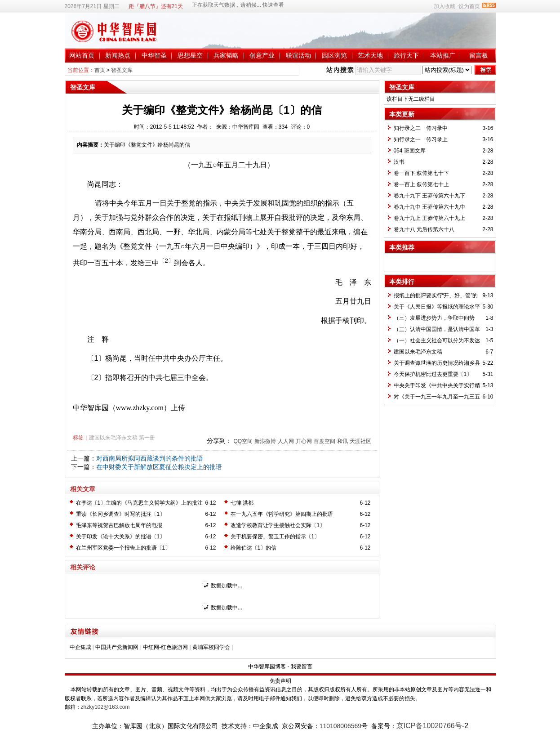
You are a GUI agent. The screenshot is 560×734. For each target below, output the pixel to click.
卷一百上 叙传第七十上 (421, 184)
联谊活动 (298, 55)
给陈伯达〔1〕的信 (254, 548)
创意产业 (262, 55)
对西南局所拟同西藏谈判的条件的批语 (150, 458)
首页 (100, 70)
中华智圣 (154, 55)
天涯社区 (360, 441)
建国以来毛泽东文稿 (113, 438)
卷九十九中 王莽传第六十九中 (429, 207)
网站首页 (82, 55)
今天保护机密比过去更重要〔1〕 (433, 374)
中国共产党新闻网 (117, 647)
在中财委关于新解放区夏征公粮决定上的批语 (159, 467)
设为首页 (469, 6)
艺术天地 (370, 55)
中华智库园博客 (267, 667)
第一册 (147, 438)
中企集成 (80, 647)
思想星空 (190, 55)
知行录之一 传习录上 (421, 139)
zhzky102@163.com (105, 707)
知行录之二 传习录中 (421, 128)
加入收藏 (444, 6)
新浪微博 (265, 441)
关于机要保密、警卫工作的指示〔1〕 (275, 537)
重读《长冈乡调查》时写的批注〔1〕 (121, 514)
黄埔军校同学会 (211, 647)
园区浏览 (334, 55)
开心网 (304, 441)
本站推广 (443, 55)
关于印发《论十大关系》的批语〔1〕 (121, 537)
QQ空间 (243, 441)
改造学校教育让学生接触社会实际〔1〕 (278, 525)
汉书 (399, 162)
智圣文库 (122, 70)
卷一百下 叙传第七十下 (421, 173)
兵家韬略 (226, 55)
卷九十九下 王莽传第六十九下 (429, 196)
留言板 (479, 55)
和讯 (342, 441)
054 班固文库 (410, 151)
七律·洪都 (242, 503)
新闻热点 (118, 55)
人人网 (286, 441)
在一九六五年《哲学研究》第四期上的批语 (282, 514)
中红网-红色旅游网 (165, 647)
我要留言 (302, 667)
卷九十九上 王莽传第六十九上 (429, 218)
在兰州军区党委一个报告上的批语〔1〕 (123, 548)
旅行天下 (406, 55)
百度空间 (324, 441)
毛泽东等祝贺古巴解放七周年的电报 (119, 525)
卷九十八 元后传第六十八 (424, 229)
